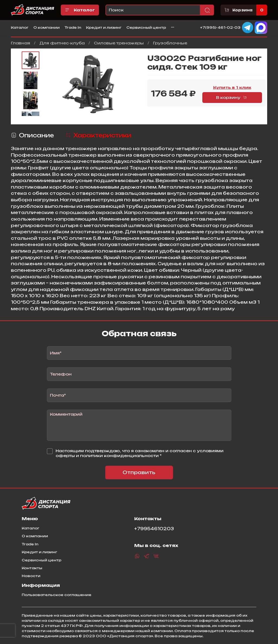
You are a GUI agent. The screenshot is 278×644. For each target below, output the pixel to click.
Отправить (139, 472)
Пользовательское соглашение (57, 595)
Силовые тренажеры (119, 43)
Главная (20, 43)
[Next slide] (30, 110)
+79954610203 (154, 529)
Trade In (73, 27)
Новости (31, 576)
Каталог (80, 10)
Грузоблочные (170, 43)
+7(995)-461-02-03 (220, 27)
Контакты (32, 568)
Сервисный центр (146, 27)
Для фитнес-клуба (62, 43)
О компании (47, 27)
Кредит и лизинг (104, 27)
